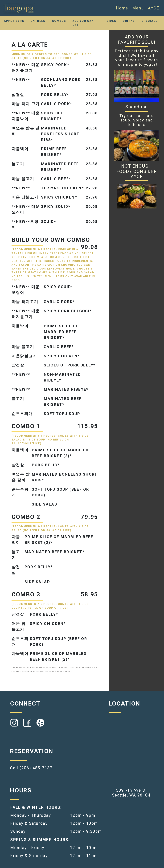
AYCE (154, 8)
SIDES (111, 21)
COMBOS (59, 21)
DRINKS (129, 21)
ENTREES (38, 21)
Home (122, 8)
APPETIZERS (14, 21)
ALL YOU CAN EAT (83, 23)
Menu (138, 8)
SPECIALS (150, 21)
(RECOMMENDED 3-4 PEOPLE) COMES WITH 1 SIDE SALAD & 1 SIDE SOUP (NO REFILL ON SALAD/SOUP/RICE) (50, 440)
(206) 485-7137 (36, 768)
